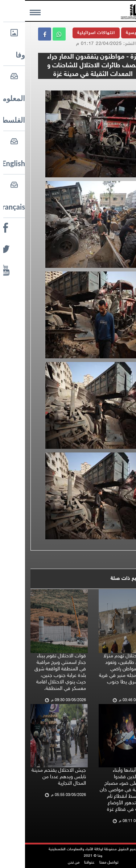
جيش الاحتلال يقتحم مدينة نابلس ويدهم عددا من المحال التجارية (34, 777)
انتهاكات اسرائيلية (71, 33)
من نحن (49, 863)
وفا (119, 86)
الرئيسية (110, 33)
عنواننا (64, 863)
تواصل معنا (84, 863)
